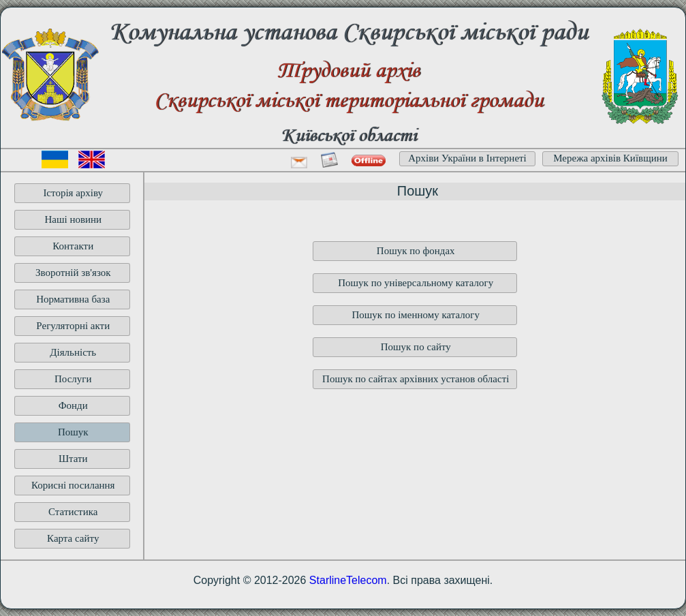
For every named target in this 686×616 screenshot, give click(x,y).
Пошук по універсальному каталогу (416, 283)
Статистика (73, 512)
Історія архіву (73, 193)
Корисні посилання (73, 485)
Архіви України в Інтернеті (467, 158)
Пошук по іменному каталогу (416, 315)
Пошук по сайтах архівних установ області (416, 379)
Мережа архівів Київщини (610, 158)
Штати (73, 459)
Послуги (73, 379)
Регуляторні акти (73, 326)
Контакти (73, 246)
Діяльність (73, 352)
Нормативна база (73, 299)
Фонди (73, 405)
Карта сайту (73, 538)
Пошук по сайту (416, 347)
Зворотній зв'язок (73, 273)
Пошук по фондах (416, 251)
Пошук (73, 432)
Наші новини (73, 219)
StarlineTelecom (348, 580)
